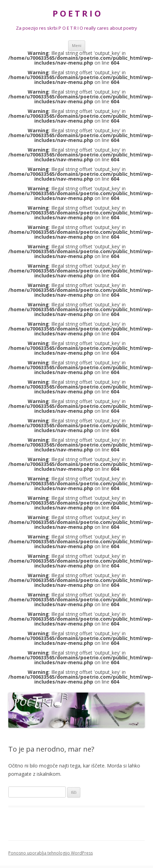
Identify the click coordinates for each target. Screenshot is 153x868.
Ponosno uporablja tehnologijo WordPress (51, 853)
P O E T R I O (77, 14)
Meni (77, 45)
